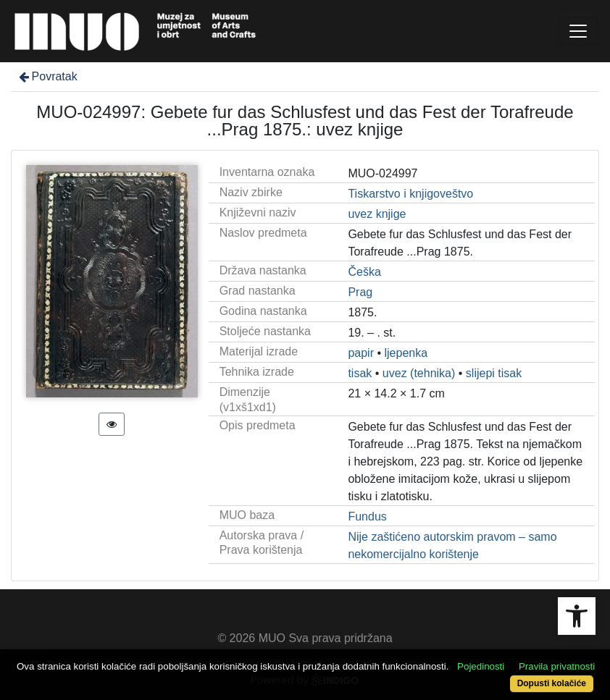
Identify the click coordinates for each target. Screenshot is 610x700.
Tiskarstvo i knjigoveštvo (410, 194)
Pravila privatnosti (557, 666)
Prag (360, 292)
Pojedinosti (481, 666)
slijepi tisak (494, 373)
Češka (364, 272)
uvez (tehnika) (419, 373)
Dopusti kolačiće (552, 683)
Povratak (47, 76)
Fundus (367, 516)
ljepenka (406, 353)
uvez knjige (377, 214)
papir (361, 353)
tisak (360, 373)
